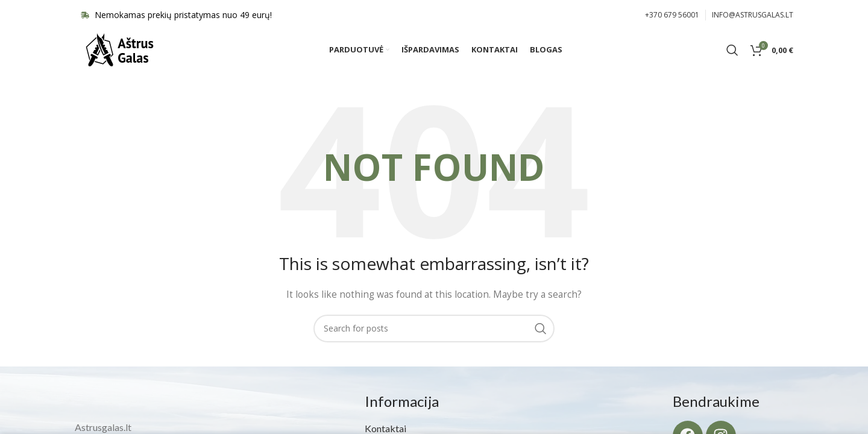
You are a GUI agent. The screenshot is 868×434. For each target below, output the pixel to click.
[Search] (732, 57)
